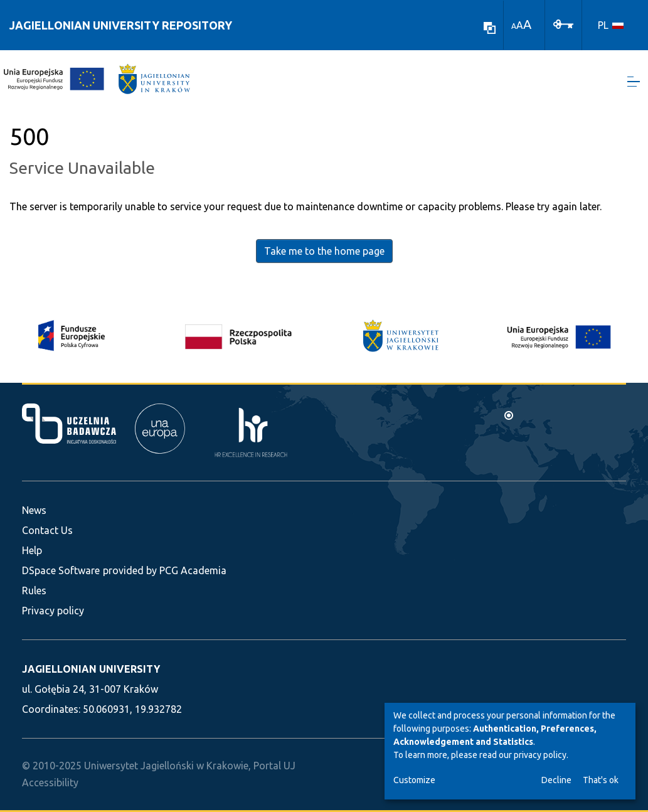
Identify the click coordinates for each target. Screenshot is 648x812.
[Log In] (563, 23)
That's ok (601, 780)
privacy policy (540, 755)
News (34, 510)
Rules (34, 590)
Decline (556, 780)
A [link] (514, 26)
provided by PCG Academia (165, 570)
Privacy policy (53, 611)
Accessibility (50, 783)
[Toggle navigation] (634, 82)
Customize (414, 780)
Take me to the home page (324, 252)
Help (32, 550)
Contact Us (47, 530)
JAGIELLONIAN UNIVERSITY (91, 669)
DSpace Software (61, 570)
